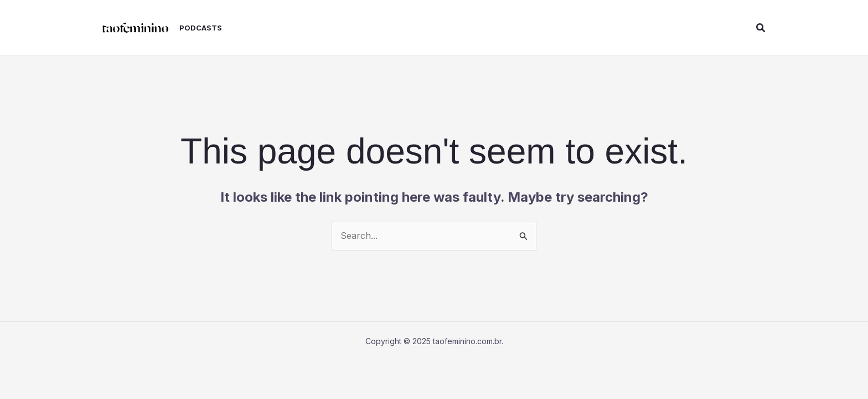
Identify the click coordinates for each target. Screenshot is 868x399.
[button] (761, 28)
